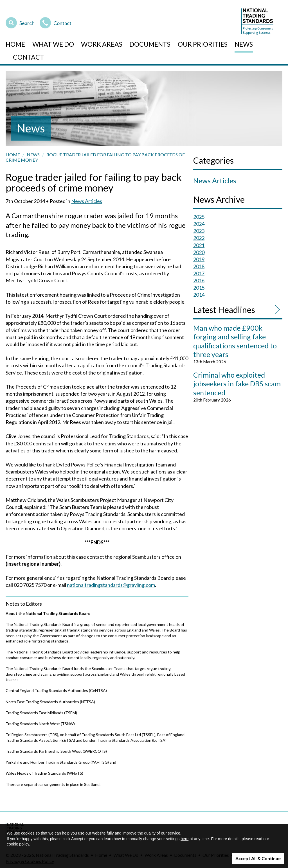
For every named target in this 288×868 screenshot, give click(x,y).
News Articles (87, 201)
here (184, 839)
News (244, 44)
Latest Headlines (224, 310)
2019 (199, 259)
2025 (199, 217)
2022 (199, 238)
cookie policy (18, 844)
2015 (199, 288)
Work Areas (102, 44)
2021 (199, 245)
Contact (56, 22)
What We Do (53, 44)
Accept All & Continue (258, 858)
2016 (199, 280)
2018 (199, 266)
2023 (199, 231)
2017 (199, 273)
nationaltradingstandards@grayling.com (111, 585)
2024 (199, 224)
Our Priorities (203, 44)
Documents (150, 44)
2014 (199, 295)
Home (15, 44)
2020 (199, 252)
